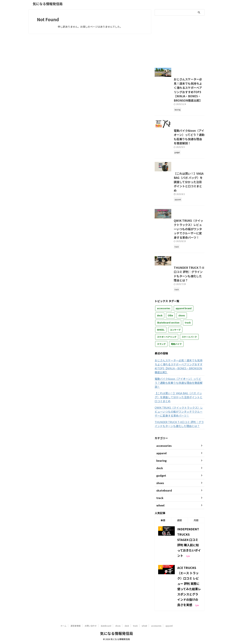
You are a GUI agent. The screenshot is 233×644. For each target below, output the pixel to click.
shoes (118, 626)
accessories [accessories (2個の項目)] (164, 345)
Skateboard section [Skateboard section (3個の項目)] (168, 359)
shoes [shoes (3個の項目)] (182, 352)
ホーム (63, 626)
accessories (156, 626)
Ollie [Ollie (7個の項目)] (170, 352)
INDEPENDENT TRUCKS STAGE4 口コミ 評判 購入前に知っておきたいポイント (189, 562)
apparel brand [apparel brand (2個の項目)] (184, 345)
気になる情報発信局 (48, 4)
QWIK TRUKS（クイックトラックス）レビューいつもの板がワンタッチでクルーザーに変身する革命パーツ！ (180, 261)
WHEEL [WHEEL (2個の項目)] (161, 366)
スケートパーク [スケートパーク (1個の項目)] (189, 373)
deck (127, 626)
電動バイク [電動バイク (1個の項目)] (176, 381)
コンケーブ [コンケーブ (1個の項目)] (175, 366)
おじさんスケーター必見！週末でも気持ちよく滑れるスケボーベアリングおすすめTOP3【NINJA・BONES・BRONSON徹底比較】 (179, 101)
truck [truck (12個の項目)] (188, 359)
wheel (144, 626)
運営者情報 (76, 626)
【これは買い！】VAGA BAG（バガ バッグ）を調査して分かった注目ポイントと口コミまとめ (179, 207)
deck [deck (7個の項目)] (160, 352)
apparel (169, 626)
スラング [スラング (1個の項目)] (161, 381)
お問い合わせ (91, 626)
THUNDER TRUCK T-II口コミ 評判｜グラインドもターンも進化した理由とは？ (179, 315)
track (135, 626)
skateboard (106, 626)
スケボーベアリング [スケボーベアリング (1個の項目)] (167, 373)
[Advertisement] (183, 40)
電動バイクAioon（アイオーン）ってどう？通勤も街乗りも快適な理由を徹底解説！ (179, 155)
